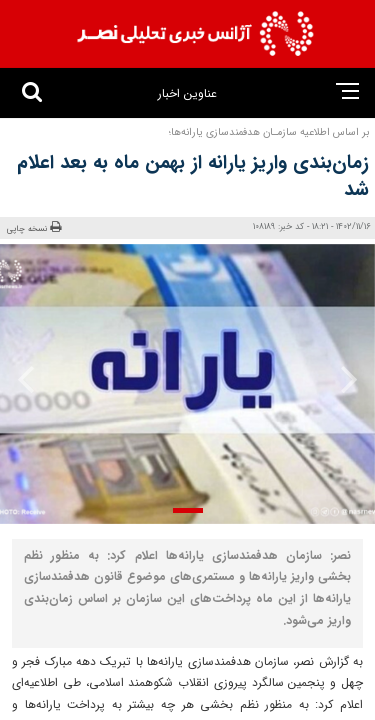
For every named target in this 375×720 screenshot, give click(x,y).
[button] (188, 510)
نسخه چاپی (34, 228)
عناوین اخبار (187, 93)
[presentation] (343, 379)
